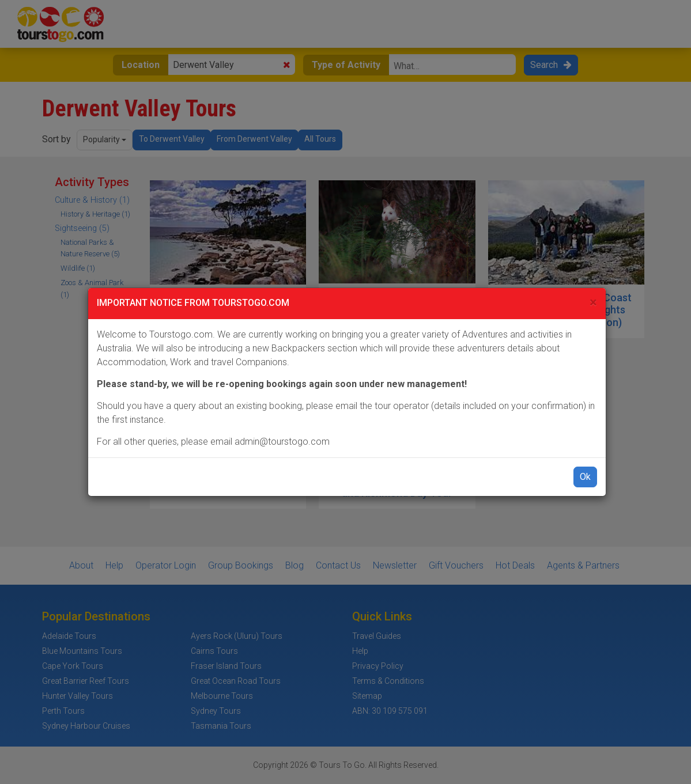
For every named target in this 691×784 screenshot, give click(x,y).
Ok (585, 477)
